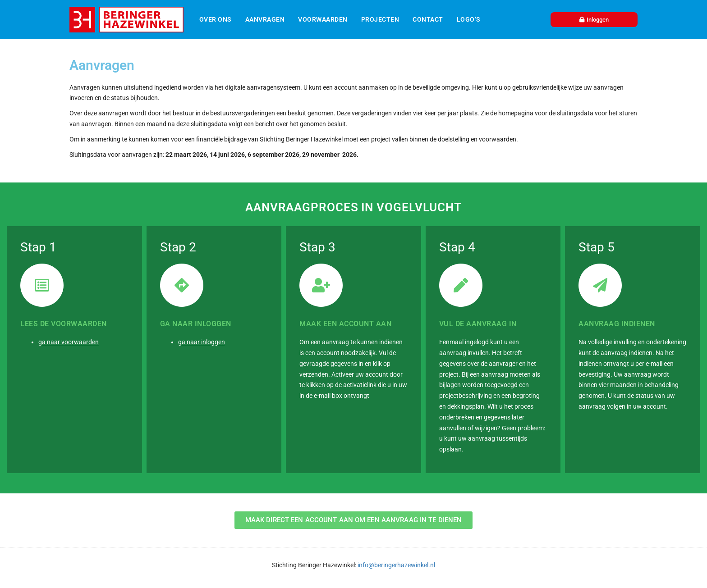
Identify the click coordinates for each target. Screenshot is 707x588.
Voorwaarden (323, 19)
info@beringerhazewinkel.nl (396, 565)
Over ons (216, 19)
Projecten (380, 19)
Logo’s (469, 19)
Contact (428, 19)
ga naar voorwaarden (69, 342)
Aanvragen (265, 19)
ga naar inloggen (202, 342)
